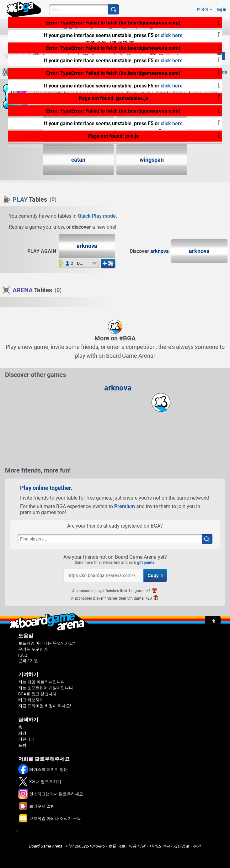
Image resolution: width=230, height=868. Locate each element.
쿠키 (197, 846)
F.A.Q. (23, 655)
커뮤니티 (26, 739)
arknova (160, 251)
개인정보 (181, 846)
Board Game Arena (46, 846)
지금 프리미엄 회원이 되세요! (45, 706)
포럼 (22, 745)
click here (172, 35)
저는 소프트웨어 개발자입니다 (46, 688)
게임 (22, 733)
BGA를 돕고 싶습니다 (37, 694)
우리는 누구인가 (33, 649)
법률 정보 (117, 846)
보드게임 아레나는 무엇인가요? (47, 643)
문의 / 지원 (28, 661)
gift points (146, 563)
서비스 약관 (159, 846)
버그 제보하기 (31, 700)
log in (222, 9)
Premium (125, 506)
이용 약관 (137, 846)
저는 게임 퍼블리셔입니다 (42, 682)
